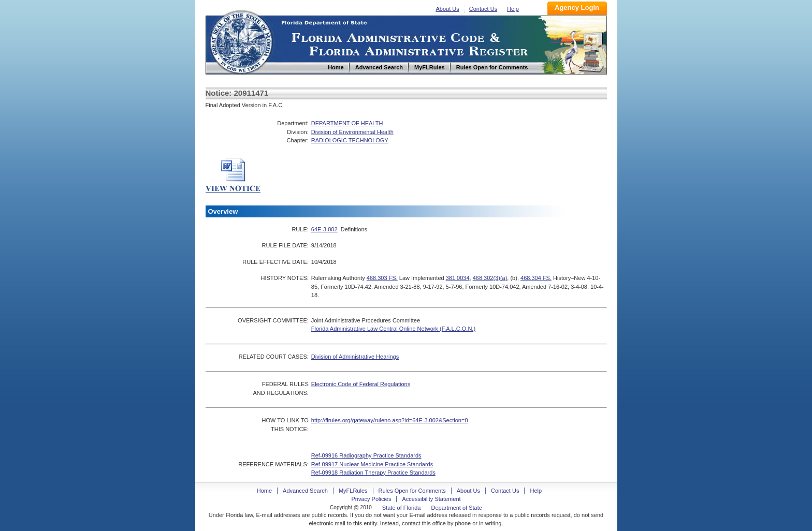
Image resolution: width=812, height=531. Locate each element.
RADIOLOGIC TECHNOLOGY (350, 140)
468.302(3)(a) (490, 278)
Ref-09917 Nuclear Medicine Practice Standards (372, 464)
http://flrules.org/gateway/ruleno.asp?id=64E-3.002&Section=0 (390, 420)
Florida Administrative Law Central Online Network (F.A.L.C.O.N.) (393, 329)
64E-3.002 (324, 229)
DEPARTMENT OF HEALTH (347, 123)
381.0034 (458, 278)
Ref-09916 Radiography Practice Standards (366, 455)
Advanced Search (305, 491)
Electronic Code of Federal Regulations (361, 384)
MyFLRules (353, 491)
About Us (448, 9)
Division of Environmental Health (352, 132)
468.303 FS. (382, 278)
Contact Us (483, 9)
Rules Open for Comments (412, 491)
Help (513, 9)
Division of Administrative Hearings (355, 357)
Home (241, 41)
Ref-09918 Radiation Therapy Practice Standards (373, 473)
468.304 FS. (536, 278)
